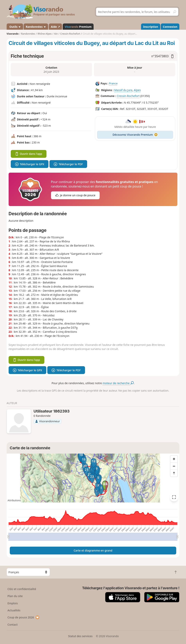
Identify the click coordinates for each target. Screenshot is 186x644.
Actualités (14, 610)
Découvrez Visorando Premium (135, 135)
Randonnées (36, 27)
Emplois (13, 603)
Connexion (170, 27)
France (113, 84)
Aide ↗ (55, 27)
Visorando (13, 34)
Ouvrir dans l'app (29, 154)
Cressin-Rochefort (128, 96)
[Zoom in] (174, 459)
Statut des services (80, 636)
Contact (13, 625)
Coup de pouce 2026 (23, 617)
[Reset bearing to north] (174, 473)
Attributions (14, 500)
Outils (15, 27)
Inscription (151, 27)
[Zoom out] (174, 466)
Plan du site (15, 596)
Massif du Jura (123, 90)
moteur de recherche (118, 383)
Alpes (137, 90)
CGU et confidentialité (22, 589)
